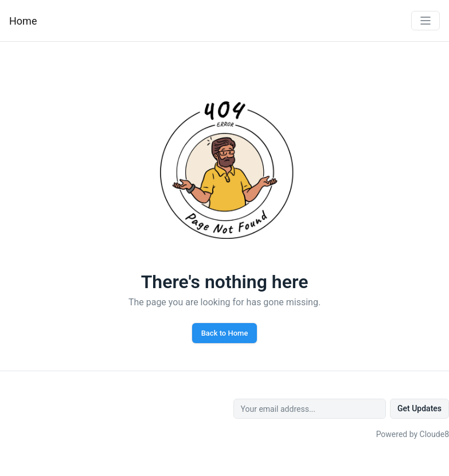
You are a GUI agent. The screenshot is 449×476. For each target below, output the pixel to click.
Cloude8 (434, 434)
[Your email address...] (310, 409)
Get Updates (419, 408)
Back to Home (225, 333)
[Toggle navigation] (425, 21)
